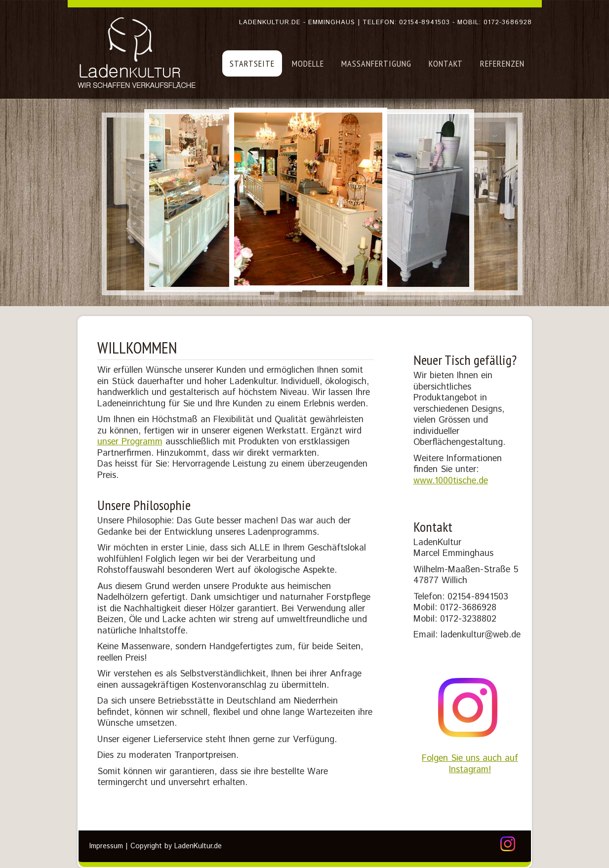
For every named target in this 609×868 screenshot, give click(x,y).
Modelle (308, 63)
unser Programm (130, 442)
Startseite (252, 63)
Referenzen (502, 63)
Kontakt (446, 63)
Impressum (106, 846)
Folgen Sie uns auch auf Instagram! (470, 755)
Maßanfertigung (376, 63)
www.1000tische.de (451, 481)
